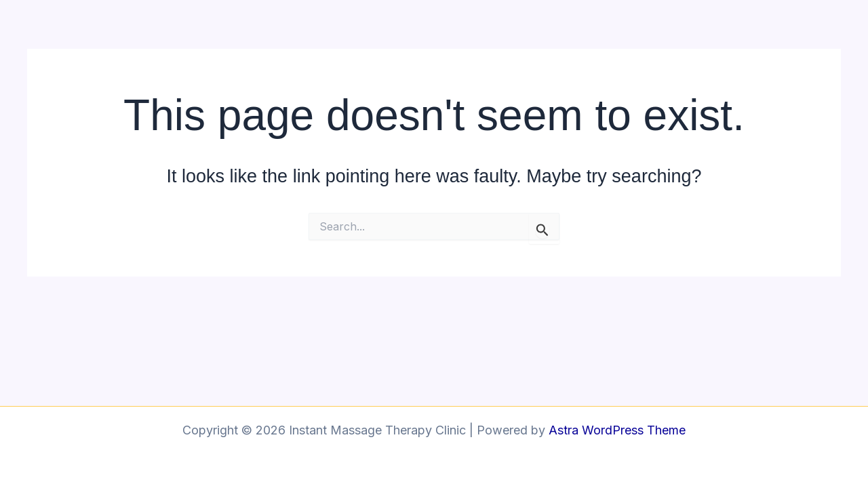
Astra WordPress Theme (617, 430)
